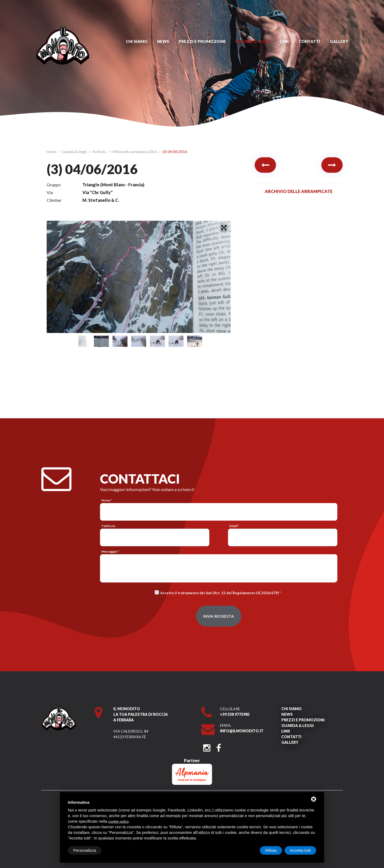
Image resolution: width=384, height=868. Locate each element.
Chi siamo (137, 41)
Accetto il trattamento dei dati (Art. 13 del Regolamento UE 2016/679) (219, 593)
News (163, 41)
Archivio (99, 152)
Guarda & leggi (253, 41)
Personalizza (85, 850)
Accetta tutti (300, 850)
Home (52, 152)
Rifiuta (271, 850)
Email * (234, 526)
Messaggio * (110, 551)
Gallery (339, 41)
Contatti (309, 41)
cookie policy (118, 821)
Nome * (107, 500)
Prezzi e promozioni (202, 41)
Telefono (108, 526)
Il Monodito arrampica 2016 (135, 152)
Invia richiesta (219, 616)
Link (284, 41)
